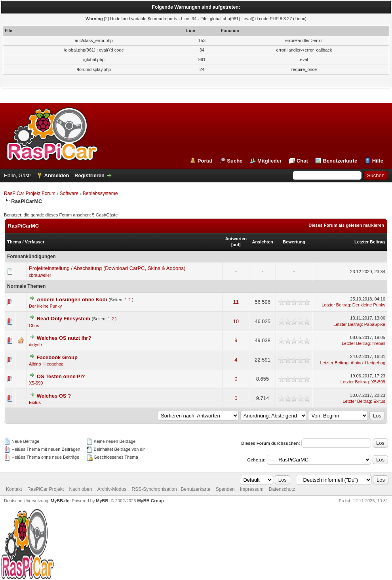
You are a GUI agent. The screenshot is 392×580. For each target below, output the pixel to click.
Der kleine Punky (45, 306)
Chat (302, 161)
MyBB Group (150, 501)
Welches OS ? (54, 396)
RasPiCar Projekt (46, 489)
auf (236, 245)
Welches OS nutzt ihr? (64, 338)
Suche (235, 161)
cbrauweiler (40, 275)
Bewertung (294, 242)
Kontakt (14, 489)
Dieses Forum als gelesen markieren (346, 225)
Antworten (236, 239)
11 (236, 302)
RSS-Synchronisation (154, 489)
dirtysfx (36, 345)
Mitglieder (269, 161)
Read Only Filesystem (64, 319)
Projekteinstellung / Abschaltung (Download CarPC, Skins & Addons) (107, 268)
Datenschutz (282, 489)
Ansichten (262, 242)
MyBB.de (60, 501)
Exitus (35, 402)
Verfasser (35, 242)
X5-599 (36, 383)
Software (69, 193)
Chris (34, 325)
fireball (379, 343)
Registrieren (89, 175)
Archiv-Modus (112, 489)
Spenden (225, 489)
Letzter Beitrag (370, 242)
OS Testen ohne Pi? (61, 376)
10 (236, 321)
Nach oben (80, 489)
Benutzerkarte (340, 161)
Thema (14, 242)
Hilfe (378, 161)
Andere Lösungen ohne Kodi (72, 300)
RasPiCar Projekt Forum (30, 193)
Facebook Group (57, 357)
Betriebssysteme (100, 193)
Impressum (252, 489)
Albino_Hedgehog (46, 364)
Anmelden (57, 175)
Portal (205, 161)
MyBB (102, 501)
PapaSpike (375, 324)
